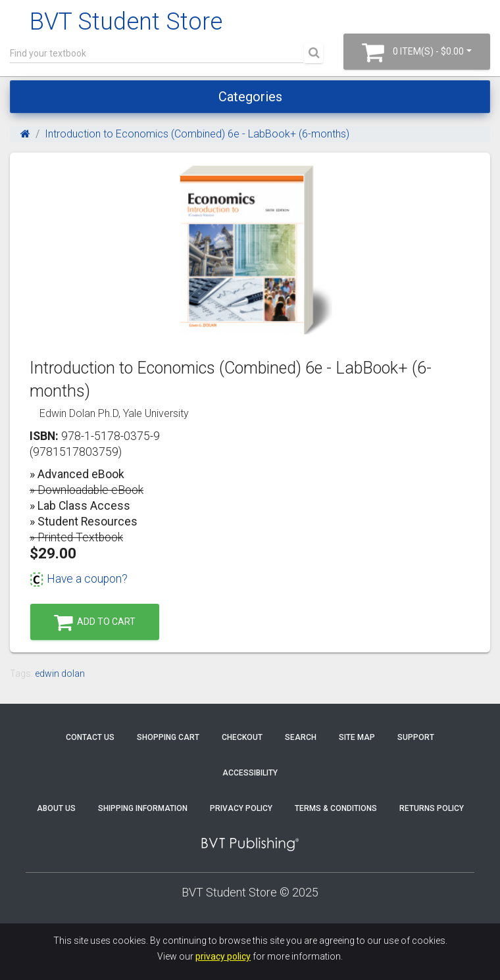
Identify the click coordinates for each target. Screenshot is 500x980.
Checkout (242, 737)
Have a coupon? (79, 579)
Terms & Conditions (336, 808)
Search (301, 737)
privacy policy (223, 956)
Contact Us (90, 737)
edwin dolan (60, 674)
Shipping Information (143, 808)
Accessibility (250, 773)
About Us (56, 808)
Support (416, 737)
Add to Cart (95, 623)
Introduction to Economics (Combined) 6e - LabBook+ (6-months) (197, 134)
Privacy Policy (241, 808)
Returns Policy (432, 808)
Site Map (357, 737)
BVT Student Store (126, 22)
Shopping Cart (168, 737)
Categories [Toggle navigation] (250, 97)
